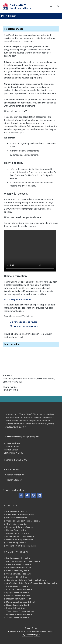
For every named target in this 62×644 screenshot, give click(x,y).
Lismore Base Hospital (16, 530)
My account (28, 635)
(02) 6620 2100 (19, 460)
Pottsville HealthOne (16, 608)
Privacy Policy (31, 628)
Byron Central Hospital (17, 518)
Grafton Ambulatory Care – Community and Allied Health (32, 583)
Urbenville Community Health (19, 614)
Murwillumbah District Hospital (20, 536)
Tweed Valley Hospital (16, 543)
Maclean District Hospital (18, 533)
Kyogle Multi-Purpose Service (19, 527)
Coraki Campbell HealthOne (19, 574)
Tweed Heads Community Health (21, 611)
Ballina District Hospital (17, 512)
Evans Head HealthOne (17, 577)
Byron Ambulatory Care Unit (19, 568)
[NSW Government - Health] (6, 7)
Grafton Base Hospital (16, 524)
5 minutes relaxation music (23, 322)
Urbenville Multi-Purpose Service (21, 546)
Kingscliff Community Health (19, 589)
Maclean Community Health (19, 599)
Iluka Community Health (17, 586)
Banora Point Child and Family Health (23, 561)
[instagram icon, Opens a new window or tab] (33, 495)
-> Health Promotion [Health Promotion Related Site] (14, 475)
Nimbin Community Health (18, 605)
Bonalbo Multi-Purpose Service (20, 515)
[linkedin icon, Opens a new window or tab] (40, 495)
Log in (37, 635)
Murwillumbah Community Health (21, 602)
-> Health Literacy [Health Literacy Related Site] (13, 480)
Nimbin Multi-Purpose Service (20, 540)
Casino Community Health (18, 571)
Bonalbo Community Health (19, 564)
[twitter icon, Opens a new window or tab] (27, 495)
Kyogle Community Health (18, 593)
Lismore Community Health (18, 596)
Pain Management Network (18, 300)
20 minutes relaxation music (24, 326)
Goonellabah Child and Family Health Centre (26, 580)
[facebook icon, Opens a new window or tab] (21, 495)
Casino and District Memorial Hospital (23, 521)
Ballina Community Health (18, 558)
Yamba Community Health (18, 618)
